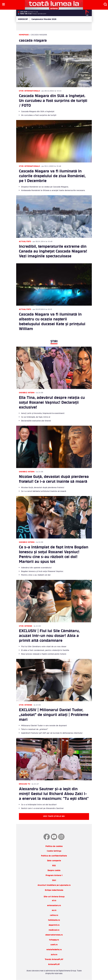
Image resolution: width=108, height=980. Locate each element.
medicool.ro (54, 930)
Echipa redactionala (54, 890)
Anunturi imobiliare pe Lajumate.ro (54, 885)
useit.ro (54, 945)
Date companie (54, 861)
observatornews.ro (54, 935)
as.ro (54, 910)
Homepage (24, 35)
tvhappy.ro (54, 940)
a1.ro (54, 901)
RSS (54, 866)
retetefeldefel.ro (54, 950)
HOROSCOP (23, 19)
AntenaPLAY (54, 964)
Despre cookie (54, 871)
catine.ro (54, 915)
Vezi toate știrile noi (54, 816)
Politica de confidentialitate (54, 856)
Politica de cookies (54, 846)
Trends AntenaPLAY (54, 960)
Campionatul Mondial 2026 (44, 19)
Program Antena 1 (54, 876)
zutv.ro (54, 955)
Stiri (54, 880)
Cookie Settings (54, 851)
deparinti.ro (54, 925)
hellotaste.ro (54, 920)
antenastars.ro (54, 906)
